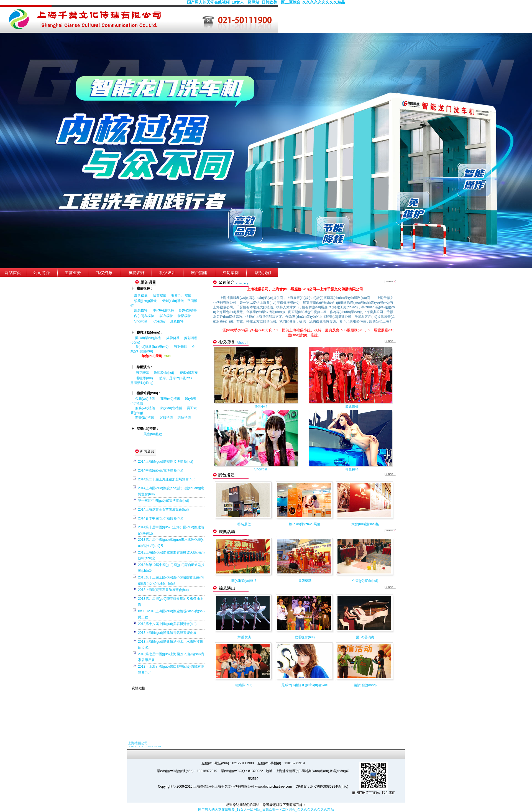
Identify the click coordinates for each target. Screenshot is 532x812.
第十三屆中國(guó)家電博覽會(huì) (164, 501)
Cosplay (160, 321)
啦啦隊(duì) (144, 378)
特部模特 (184, 316)
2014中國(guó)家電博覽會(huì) (161, 470)
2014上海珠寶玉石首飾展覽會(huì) (163, 509)
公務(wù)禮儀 (145, 399)
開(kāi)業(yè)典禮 (148, 338)
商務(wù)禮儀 (170, 399)
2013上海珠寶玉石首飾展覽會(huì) (163, 590)
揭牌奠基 (173, 338)
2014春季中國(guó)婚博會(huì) (161, 518)
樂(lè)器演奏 (189, 373)
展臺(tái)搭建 (153, 434)
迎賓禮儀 (160, 295)
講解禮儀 (184, 417)
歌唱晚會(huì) (164, 373)
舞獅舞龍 (181, 347)
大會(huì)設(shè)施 (365, 524)
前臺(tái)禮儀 (145, 417)
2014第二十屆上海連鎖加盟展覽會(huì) (167, 479)
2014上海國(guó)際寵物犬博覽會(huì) (166, 462)
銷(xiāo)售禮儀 (171, 408)
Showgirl (141, 321)
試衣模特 (166, 316)
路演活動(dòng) (142, 383)
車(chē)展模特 (163, 310)
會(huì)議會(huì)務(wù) (152, 347)
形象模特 (177, 321)
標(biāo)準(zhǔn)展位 (305, 524)
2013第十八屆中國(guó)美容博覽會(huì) (167, 624)
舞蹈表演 (143, 373)
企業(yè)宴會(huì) (365, 581)
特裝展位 (244, 524)
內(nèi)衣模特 (144, 316)
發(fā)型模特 (188, 310)
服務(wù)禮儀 (145, 408)
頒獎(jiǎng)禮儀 (145, 301)
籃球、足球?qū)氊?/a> (178, 378)
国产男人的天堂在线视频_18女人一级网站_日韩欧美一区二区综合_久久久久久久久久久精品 (266, 2)
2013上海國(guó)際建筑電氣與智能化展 (167, 633)
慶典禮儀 (141, 295)
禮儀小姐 (261, 407)
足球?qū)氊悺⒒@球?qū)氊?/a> (305, 685)
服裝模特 (141, 310)
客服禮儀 (166, 417)
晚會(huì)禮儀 (181, 295)
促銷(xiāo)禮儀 (173, 301)
